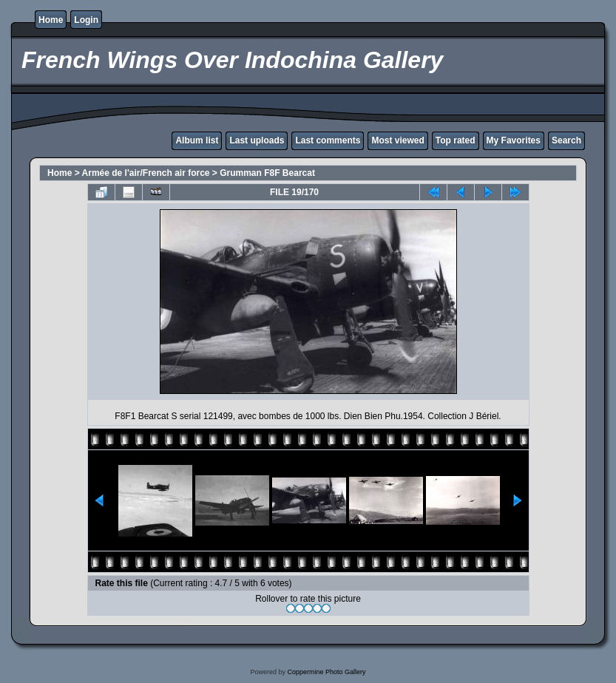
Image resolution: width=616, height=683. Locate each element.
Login (86, 20)
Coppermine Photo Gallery (326, 672)
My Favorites (514, 140)
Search (566, 140)
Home (51, 20)
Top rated (456, 140)
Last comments (328, 140)
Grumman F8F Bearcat (267, 173)
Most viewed (397, 140)
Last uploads (257, 140)
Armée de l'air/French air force (146, 173)
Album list (197, 140)
